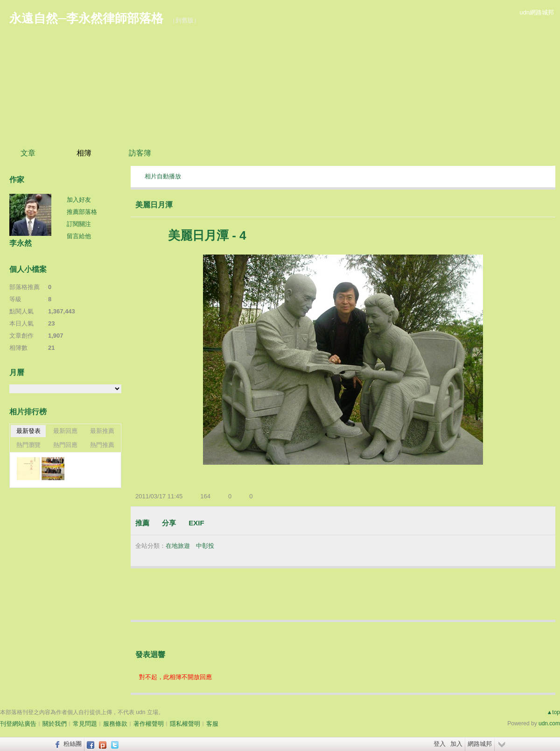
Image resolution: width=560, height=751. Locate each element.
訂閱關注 (79, 224)
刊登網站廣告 (18, 724)
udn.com (549, 723)
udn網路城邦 (537, 12)
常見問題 (85, 724)
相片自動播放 (163, 176)
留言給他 (79, 236)
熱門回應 (65, 445)
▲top (553, 712)
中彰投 (205, 546)
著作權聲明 (149, 724)
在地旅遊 (178, 546)
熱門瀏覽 (28, 445)
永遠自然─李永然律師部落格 (86, 18)
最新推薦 (102, 431)
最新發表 (28, 431)
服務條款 (115, 724)
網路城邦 (480, 744)
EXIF (196, 523)
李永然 (21, 243)
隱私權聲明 (185, 724)
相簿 (84, 153)
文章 (28, 153)
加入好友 (79, 200)
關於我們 (55, 724)
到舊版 (185, 20)
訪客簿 (140, 153)
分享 (169, 523)
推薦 (142, 523)
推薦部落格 (82, 212)
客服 (212, 724)
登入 (440, 744)
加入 (456, 744)
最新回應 (65, 431)
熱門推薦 (102, 445)
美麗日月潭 (154, 205)
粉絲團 (73, 744)
